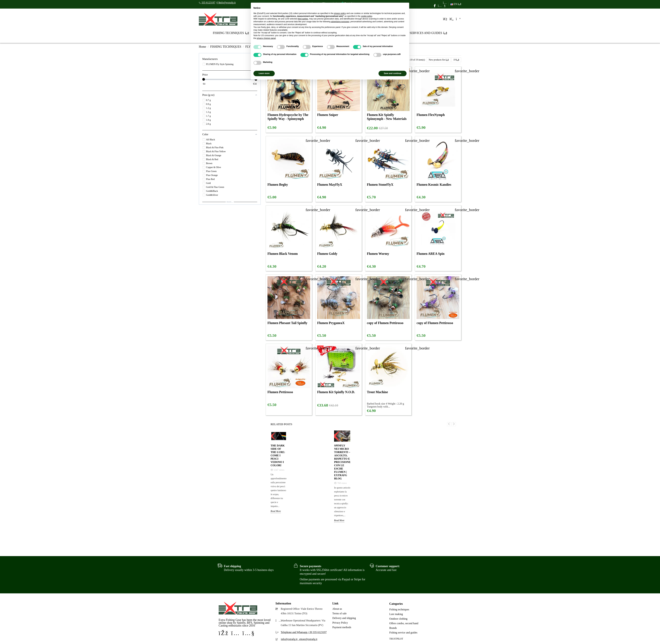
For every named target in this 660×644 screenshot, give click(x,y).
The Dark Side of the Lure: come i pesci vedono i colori (278, 455)
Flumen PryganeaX (331, 323)
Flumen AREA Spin (431, 254)
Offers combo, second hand (404, 623)
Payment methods (342, 627)
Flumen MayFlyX (330, 185)
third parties (303, 19)
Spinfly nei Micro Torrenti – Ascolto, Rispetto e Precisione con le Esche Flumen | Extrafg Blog (342, 462)
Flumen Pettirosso (280, 392)
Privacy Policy (340, 623)
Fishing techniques (399, 609)
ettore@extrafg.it (308, 639)
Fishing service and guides (403, 633)
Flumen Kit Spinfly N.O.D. (336, 392)
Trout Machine (378, 392)
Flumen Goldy (327, 254)
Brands (393, 628)
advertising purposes (340, 22)
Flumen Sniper (328, 115)
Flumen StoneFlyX (380, 185)
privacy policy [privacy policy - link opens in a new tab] (340, 13)
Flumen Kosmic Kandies (434, 185)
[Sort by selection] (439, 60)
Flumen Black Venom (283, 254)
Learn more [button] (264, 73)
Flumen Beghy (278, 185)
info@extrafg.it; (289, 639)
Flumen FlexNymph (431, 115)
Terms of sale (339, 613)
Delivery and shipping (344, 618)
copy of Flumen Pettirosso (385, 323)
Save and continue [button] (393, 73)
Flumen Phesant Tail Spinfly (287, 323)
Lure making (396, 614)
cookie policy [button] (366, 16)
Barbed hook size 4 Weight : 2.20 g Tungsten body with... (386, 405)
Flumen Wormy (378, 254)
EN (456, 4)
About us (337, 609)
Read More (276, 511)
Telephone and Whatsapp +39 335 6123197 (304, 632)
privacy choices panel (266, 38)
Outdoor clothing (398, 619)
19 (456, 60)
